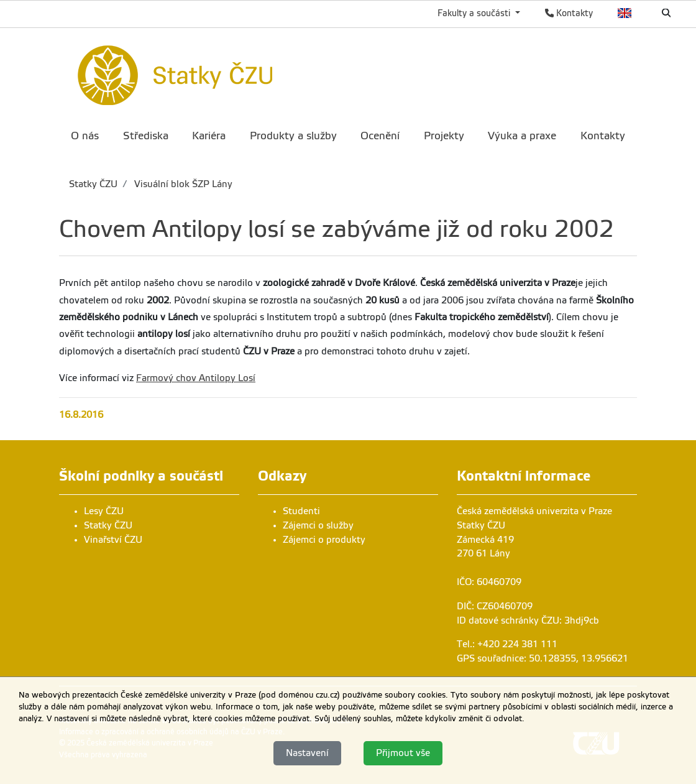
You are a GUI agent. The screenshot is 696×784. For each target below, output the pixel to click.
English (625, 13)
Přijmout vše (403, 753)
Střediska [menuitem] (146, 136)
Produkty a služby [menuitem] (293, 136)
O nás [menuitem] (85, 136)
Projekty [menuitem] (444, 136)
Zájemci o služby (318, 525)
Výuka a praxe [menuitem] (522, 136)
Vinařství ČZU (113, 540)
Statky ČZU (93, 184)
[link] (226, 73)
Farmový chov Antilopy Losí (196, 378)
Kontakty (569, 13)
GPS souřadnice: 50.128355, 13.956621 (543, 658)
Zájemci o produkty (324, 540)
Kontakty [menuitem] (603, 136)
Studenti (301, 511)
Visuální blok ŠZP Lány (182, 184)
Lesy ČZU (104, 511)
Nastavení (307, 753)
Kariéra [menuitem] (209, 136)
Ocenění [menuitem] (380, 136)
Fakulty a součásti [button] (475, 13)
